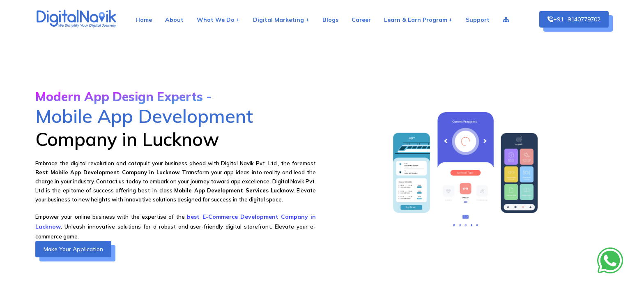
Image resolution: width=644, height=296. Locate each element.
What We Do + (218, 20)
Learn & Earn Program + (418, 20)
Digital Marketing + (281, 20)
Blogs (330, 20)
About (174, 20)
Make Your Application (73, 249)
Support (478, 20)
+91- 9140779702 (574, 19)
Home (144, 20)
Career (361, 20)
